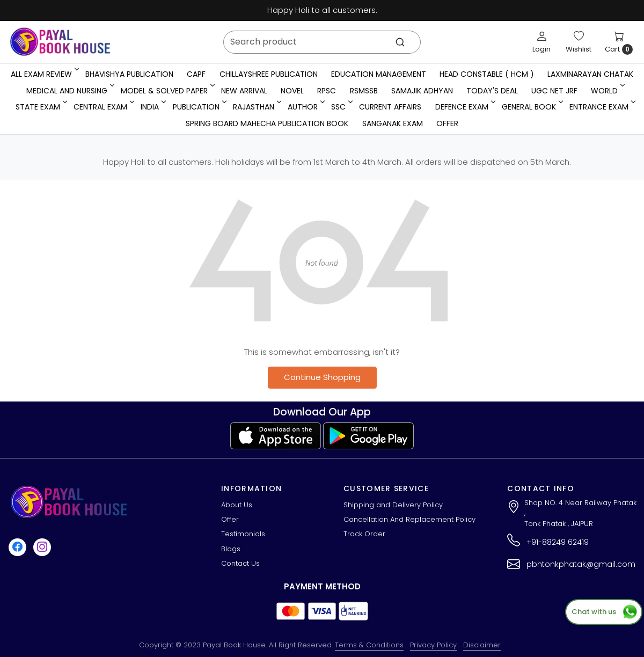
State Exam (41, 107)
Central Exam (103, 107)
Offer (447, 123)
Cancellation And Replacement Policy (409, 519)
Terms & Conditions (369, 645)
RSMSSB (364, 91)
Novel (292, 91)
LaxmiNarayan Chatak (590, 74)
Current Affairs (390, 107)
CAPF (196, 74)
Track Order (364, 534)
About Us (237, 505)
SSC (341, 107)
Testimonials (243, 534)
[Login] (541, 42)
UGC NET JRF (554, 91)
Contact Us (240, 563)
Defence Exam (464, 107)
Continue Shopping (322, 377)
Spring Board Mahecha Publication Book (267, 123)
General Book (532, 107)
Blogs (231, 549)
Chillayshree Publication (269, 74)
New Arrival (244, 91)
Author (305, 107)
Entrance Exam (602, 107)
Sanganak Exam (393, 123)
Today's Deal (492, 91)
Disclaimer (482, 645)
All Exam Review (44, 74)
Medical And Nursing (69, 91)
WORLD (607, 91)
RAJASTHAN (256, 107)
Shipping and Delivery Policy (393, 505)
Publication (199, 107)
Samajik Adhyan (422, 91)
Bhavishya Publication (129, 74)
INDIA (152, 107)
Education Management (379, 74)
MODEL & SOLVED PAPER (167, 91)
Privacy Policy (433, 645)
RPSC (327, 91)
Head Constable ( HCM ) (487, 74)
